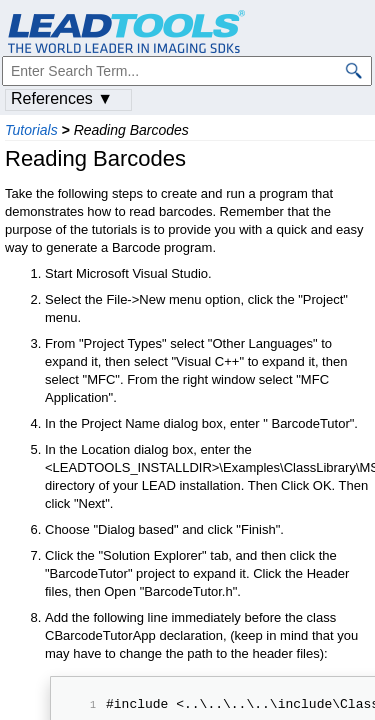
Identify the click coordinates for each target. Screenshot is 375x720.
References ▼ (62, 98)
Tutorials (31, 130)
